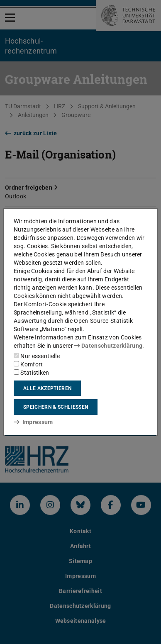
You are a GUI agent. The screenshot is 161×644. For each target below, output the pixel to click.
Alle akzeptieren (47, 388)
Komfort (28, 364)
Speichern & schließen (56, 407)
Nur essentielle (37, 356)
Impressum (33, 422)
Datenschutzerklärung (108, 346)
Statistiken (32, 373)
